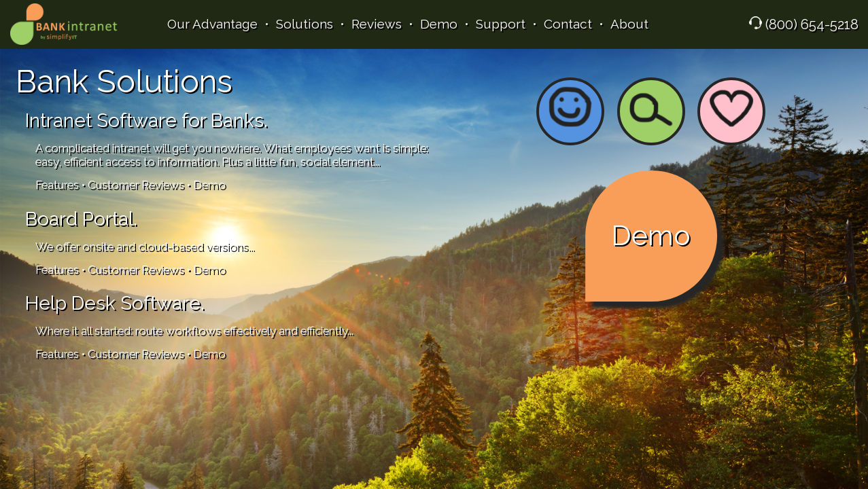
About (629, 24)
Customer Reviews (136, 185)
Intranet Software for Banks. (146, 121)
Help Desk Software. (115, 303)
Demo (439, 24)
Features (57, 185)
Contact (568, 24)
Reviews (377, 24)
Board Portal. (81, 219)
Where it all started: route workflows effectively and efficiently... (194, 331)
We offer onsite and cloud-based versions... (145, 247)
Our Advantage (212, 24)
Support (501, 24)
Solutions (305, 24)
